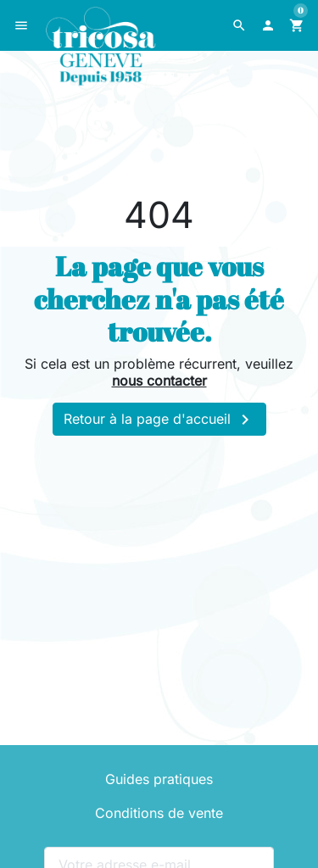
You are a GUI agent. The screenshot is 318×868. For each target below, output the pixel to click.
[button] (239, 25)
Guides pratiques (159, 779)
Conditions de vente (159, 813)
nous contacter (159, 381)
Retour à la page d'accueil (159, 420)
